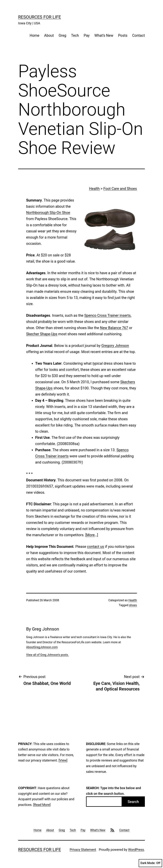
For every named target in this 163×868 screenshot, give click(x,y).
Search (133, 802)
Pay (87, 35)
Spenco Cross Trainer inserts (107, 315)
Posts (123, 35)
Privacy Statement (83, 850)
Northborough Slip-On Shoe (48, 213)
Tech (75, 35)
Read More (42, 805)
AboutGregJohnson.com (42, 647)
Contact (138, 35)
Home (34, 35)
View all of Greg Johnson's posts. (47, 655)
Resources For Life (40, 17)
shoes (133, 605)
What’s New (104, 35)
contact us (96, 547)
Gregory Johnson (115, 346)
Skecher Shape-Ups (42, 334)
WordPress (136, 850)
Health (94, 189)
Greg (62, 35)
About (49, 35)
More (90, 535)
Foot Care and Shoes (120, 189)
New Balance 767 (114, 328)
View (63, 760)
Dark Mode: (150, 863)
